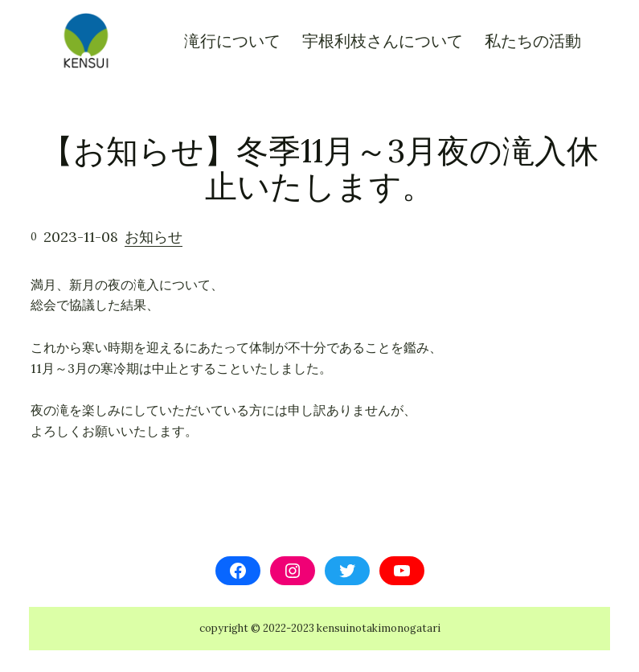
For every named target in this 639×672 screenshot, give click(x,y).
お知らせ (154, 237)
